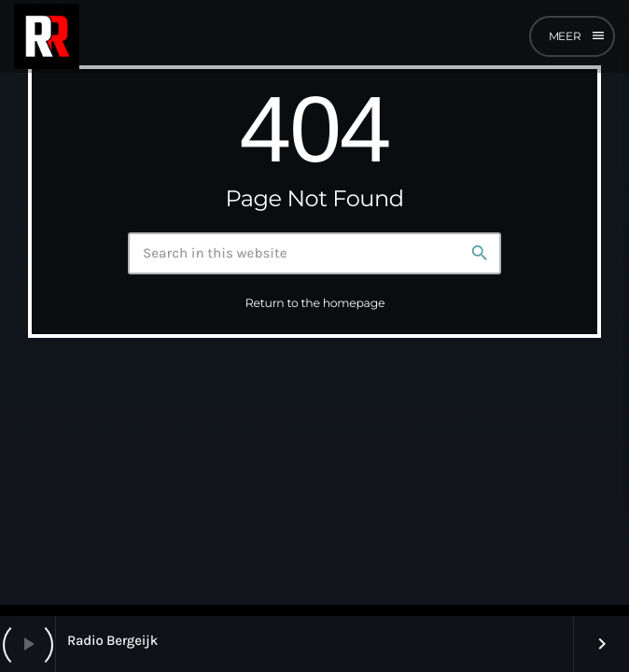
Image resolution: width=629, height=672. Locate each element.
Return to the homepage (315, 304)
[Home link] (47, 36)
